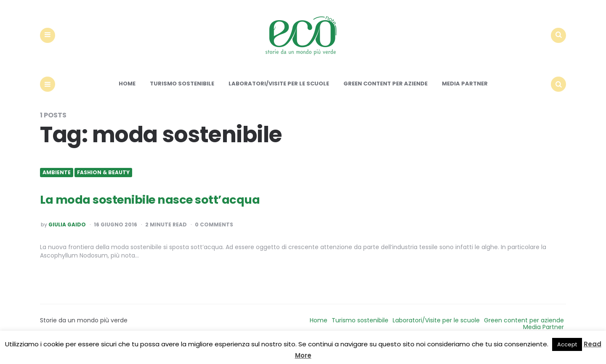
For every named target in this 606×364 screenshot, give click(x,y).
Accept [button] (567, 344)
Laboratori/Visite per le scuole (279, 97)
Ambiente (57, 186)
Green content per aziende (385, 97)
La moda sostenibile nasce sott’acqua (168, 212)
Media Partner (465, 97)
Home (127, 97)
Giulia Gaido (67, 239)
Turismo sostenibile (182, 97)
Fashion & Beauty (103, 186)
